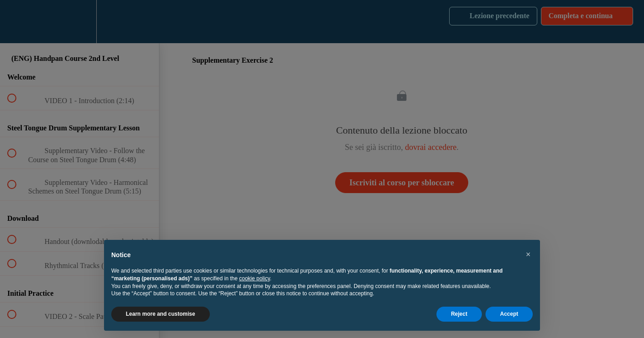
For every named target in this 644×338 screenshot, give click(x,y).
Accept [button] (509, 314)
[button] (528, 254)
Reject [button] (459, 314)
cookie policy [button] (254, 278)
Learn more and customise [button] (161, 314)
